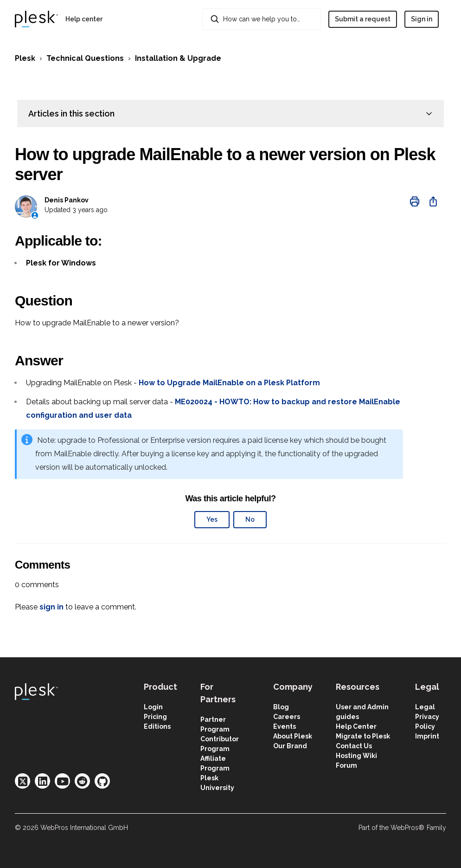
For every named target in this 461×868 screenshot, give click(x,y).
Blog (281, 707)
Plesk (25, 58)
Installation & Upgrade (178, 58)
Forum (346, 765)
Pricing (155, 717)
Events (285, 726)
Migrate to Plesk (363, 736)
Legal (425, 707)
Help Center (356, 726)
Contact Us (354, 746)
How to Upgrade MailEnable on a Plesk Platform (229, 383)
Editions (157, 726)
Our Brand (290, 746)
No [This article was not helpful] (250, 519)
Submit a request (363, 19)
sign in (51, 607)
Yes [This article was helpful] (212, 519)
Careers (287, 717)
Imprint (427, 736)
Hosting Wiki (356, 756)
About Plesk (293, 736)
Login (153, 707)
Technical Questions (85, 58)
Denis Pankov (67, 200)
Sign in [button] (422, 19)
